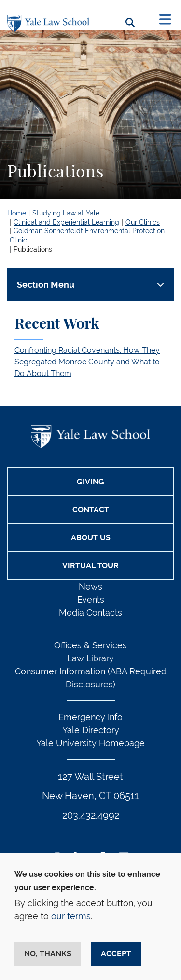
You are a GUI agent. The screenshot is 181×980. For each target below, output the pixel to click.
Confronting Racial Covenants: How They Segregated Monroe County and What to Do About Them (87, 362)
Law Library (90, 658)
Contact (91, 510)
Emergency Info (90, 717)
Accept (116, 954)
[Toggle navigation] (165, 20)
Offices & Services (90, 645)
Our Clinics (143, 222)
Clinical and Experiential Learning (66, 222)
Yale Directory (91, 730)
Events (91, 599)
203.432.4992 (91, 815)
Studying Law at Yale (66, 213)
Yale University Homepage (90, 743)
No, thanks (48, 954)
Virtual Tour (90, 566)
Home (17, 213)
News (90, 586)
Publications (33, 249)
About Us (91, 538)
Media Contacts (90, 612)
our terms (71, 916)
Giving (90, 482)
